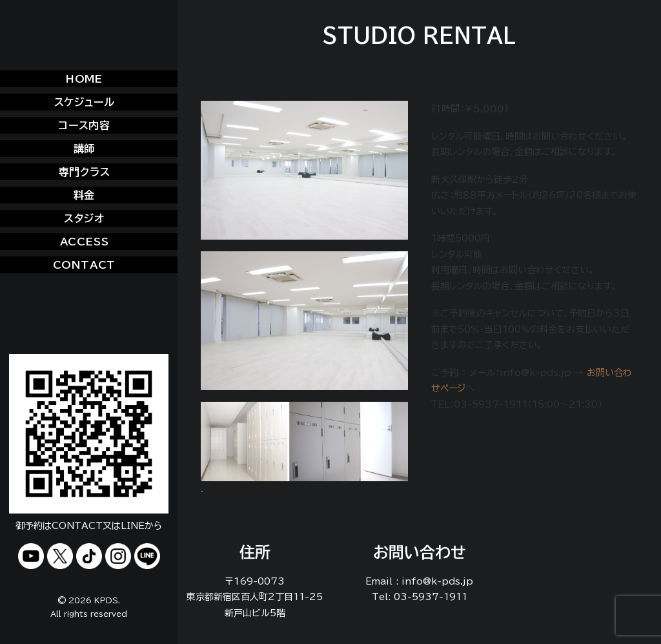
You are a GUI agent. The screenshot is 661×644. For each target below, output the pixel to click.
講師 (85, 149)
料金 (85, 195)
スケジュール (85, 102)
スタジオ (84, 218)
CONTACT (85, 265)
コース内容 (84, 125)
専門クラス (85, 172)
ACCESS (85, 242)
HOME (84, 79)
